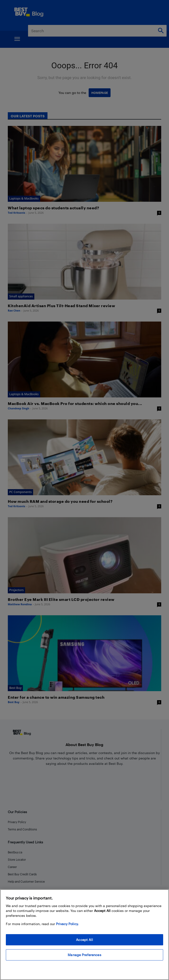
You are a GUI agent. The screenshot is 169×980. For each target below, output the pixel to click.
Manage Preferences (84, 955)
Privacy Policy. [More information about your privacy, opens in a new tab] (67, 924)
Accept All (84, 940)
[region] (84, 935)
